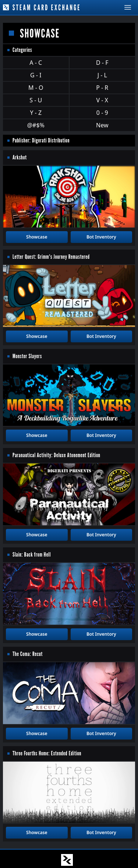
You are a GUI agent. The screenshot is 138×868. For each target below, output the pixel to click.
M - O (36, 88)
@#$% (36, 125)
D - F (102, 63)
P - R (102, 88)
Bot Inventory (101, 237)
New (102, 125)
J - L (102, 75)
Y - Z (36, 113)
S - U (36, 100)
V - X (102, 100)
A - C (36, 63)
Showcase (37, 237)
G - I (36, 75)
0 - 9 (102, 113)
